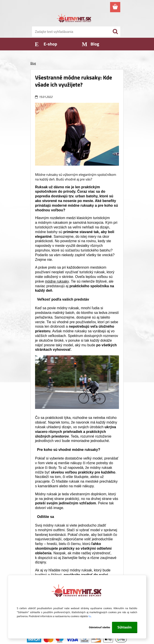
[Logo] (74, 19)
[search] (115, 32)
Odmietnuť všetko (100, 627)
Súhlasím (124, 627)
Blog (33, 63)
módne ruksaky (57, 281)
